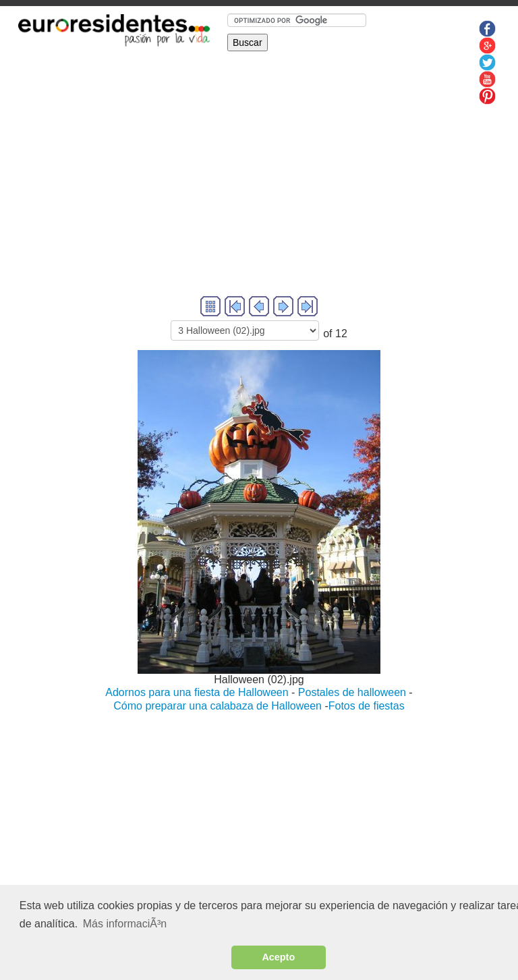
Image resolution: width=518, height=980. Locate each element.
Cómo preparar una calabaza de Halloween (218, 706)
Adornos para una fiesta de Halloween (197, 692)
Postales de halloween (352, 692)
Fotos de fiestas (367, 706)
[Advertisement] (259, 199)
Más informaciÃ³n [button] (125, 924)
